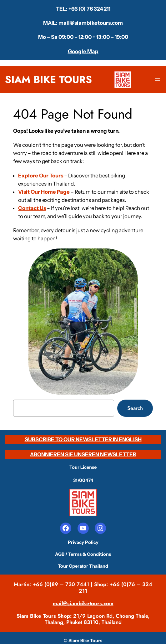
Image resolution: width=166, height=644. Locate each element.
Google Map (83, 51)
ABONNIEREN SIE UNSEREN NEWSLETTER (83, 454)
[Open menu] (157, 79)
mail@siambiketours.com (91, 23)
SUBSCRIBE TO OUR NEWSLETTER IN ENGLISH (83, 439)
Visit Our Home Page (44, 192)
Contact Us (32, 208)
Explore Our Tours (41, 176)
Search (135, 408)
